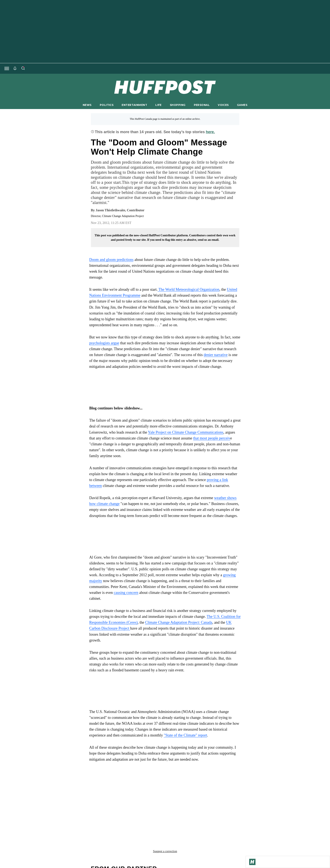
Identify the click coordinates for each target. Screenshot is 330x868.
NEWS (87, 105)
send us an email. (208, 240)
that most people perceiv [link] (212, 438)
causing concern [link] (126, 593)
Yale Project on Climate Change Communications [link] (186, 432)
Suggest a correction (165, 801)
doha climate (103, 792)
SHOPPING (178, 105)
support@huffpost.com (165, 838)
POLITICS (107, 105)
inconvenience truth (137, 792)
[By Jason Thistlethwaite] (120, 210)
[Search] (23, 68)
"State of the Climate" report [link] (185, 735)
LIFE (158, 105)
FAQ (222, 835)
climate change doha (156, 785)
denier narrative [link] (216, 355)
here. (210, 132)
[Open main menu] (7, 68)
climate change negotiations (205, 785)
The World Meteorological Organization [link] (188, 289)
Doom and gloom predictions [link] (111, 260)
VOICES (223, 105)
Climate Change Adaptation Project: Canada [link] (179, 622)
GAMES (242, 105)
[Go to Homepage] (252, 862)
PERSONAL (202, 105)
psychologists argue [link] (104, 343)
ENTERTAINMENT (134, 105)
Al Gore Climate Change (112, 785)
